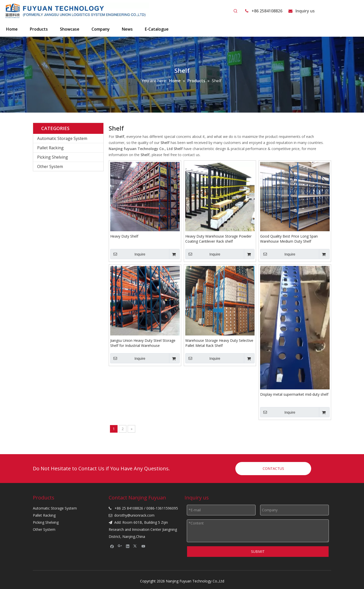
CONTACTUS (273, 468)
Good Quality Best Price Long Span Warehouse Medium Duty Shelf (289, 239)
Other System (50, 166)
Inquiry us (305, 11)
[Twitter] (136, 546)
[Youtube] (143, 546)
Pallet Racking (50, 148)
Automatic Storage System (62, 138)
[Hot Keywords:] (236, 11)
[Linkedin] (128, 546)
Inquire (128, 254)
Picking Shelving (53, 157)
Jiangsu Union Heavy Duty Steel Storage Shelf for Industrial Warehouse (143, 343)
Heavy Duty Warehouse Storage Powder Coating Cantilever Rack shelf (218, 239)
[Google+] (120, 546)
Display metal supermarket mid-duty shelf (294, 394)
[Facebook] (112, 546)
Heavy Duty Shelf (124, 236)
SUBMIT (258, 551)
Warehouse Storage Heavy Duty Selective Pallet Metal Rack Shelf (219, 343)
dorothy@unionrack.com (134, 515)
